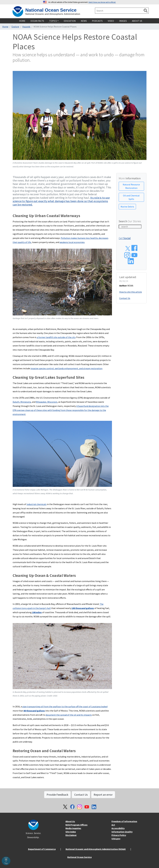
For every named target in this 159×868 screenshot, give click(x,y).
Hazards (26, 27)
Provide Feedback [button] (57, 795)
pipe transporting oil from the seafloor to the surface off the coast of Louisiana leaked (65, 706)
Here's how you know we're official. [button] (102, 2)
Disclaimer (71, 835)
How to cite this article (131, 292)
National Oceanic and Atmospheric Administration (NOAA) (96, 849)
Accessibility (118, 828)
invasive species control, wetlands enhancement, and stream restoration (66, 368)
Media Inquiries (73, 828)
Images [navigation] (123, 21)
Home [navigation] (22, 21)
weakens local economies (72, 242)
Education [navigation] (70, 21)
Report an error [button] (103, 795)
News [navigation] (84, 21)
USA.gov (116, 839)
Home (5, 27)
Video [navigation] (111, 21)
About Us (70, 821)
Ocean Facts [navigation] (37, 21)
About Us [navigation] (137, 21)
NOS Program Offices (76, 825)
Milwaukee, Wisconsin (47, 402)
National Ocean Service (51, 10)
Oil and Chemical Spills (131, 197)
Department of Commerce (42, 849)
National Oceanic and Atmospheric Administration (53, 14)
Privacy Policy (119, 835)
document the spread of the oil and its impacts (69, 715)
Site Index (71, 832)
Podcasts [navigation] (97, 21)
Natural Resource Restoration (131, 186)
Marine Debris (127, 207)
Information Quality (122, 832)
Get (125, 238)
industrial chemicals (37, 504)
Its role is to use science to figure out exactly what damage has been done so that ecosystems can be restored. (61, 201)
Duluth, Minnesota (22, 402)
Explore (15, 27)
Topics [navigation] (53, 21)
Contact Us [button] (81, 795)
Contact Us (125, 298)
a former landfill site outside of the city (56, 337)
